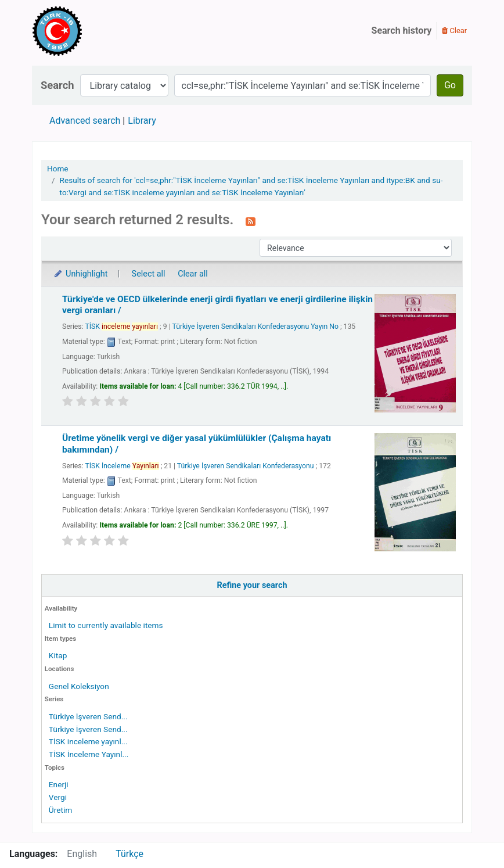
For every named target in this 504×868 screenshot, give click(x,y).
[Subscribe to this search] (251, 221)
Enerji (59, 784)
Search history (402, 31)
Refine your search (252, 585)
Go (450, 85)
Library (142, 121)
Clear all (193, 274)
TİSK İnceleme (122, 466)
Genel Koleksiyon (79, 686)
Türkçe (129, 854)
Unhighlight (80, 274)
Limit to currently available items (106, 625)
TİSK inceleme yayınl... (88, 741)
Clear (454, 31)
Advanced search (85, 121)
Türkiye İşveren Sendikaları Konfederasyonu (246, 466)
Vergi (58, 797)
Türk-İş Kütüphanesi (91, 31)
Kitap (58, 655)
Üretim (60, 810)
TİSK (121, 327)
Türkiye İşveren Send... (88, 716)
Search (57, 85)
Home (58, 168)
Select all (149, 274)
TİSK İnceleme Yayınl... (89, 754)
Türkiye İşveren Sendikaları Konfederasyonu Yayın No (255, 327)
